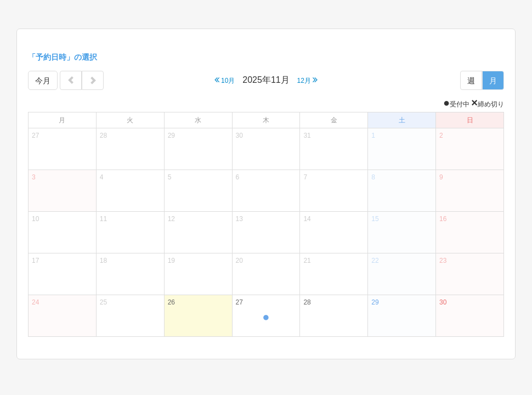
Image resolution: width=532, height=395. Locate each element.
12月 (308, 80)
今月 (43, 81)
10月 (225, 80)
